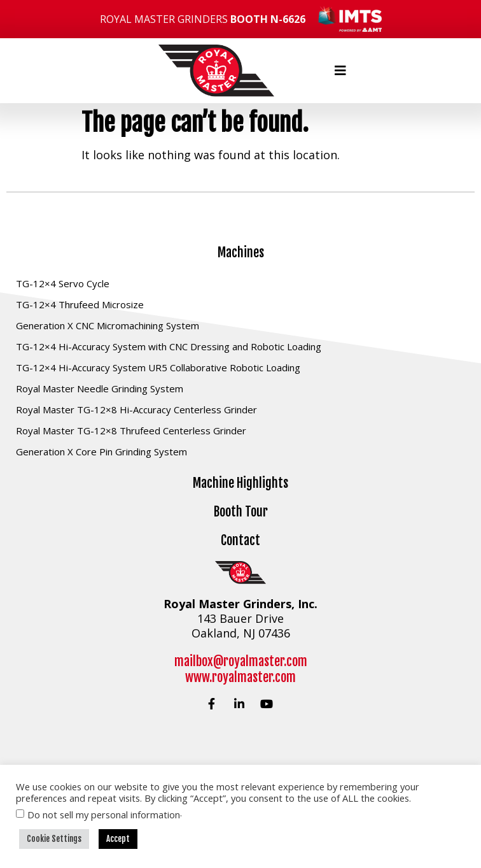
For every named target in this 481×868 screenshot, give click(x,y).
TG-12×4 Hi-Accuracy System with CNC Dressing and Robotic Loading (169, 346)
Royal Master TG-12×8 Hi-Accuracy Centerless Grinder (136, 409)
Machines (241, 253)
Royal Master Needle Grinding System (100, 388)
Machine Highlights (240, 483)
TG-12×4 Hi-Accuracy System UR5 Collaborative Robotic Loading (158, 367)
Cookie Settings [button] (54, 839)
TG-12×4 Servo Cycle (63, 283)
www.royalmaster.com (240, 677)
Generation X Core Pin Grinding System (101, 452)
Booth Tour (241, 512)
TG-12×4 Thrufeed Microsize (80, 304)
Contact (240, 540)
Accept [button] (118, 839)
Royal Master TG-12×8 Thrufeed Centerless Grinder (131, 430)
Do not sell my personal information (104, 815)
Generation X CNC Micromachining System (108, 325)
